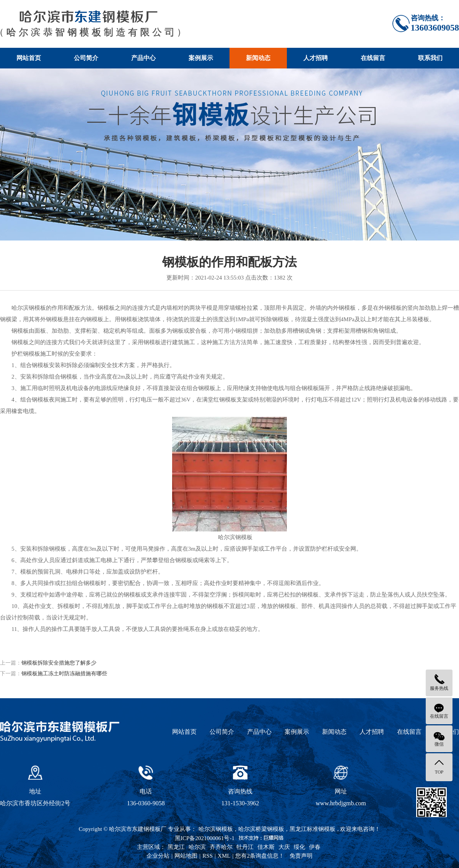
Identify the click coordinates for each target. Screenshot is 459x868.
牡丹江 (245, 847)
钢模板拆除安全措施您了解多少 (59, 663)
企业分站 (158, 856)
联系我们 (430, 58)
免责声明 (301, 856)
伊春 (315, 847)
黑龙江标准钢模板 (313, 829)
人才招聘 (316, 58)
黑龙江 (176, 847)
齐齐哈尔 (221, 847)
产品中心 (143, 58)
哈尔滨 (197, 847)
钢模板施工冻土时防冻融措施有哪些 (64, 674)
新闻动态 (258, 58)
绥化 (299, 847)
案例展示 (201, 58)
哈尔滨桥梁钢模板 (261, 829)
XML (224, 856)
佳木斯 (266, 847)
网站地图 (186, 856)
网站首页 (29, 58)
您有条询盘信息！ (260, 856)
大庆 (284, 847)
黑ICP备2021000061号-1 (205, 838)
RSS (208, 856)
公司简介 (86, 58)
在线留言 (373, 58)
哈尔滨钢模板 (216, 829)
